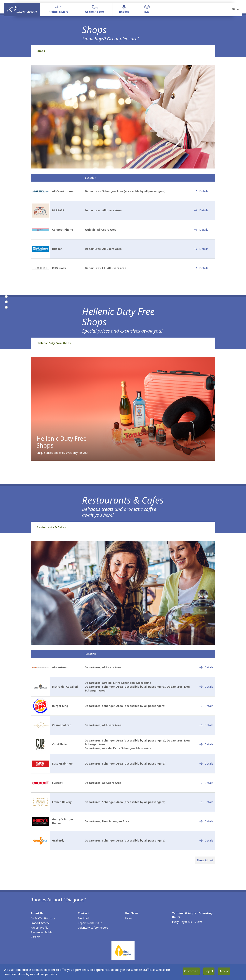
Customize (191, 971)
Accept (224, 971)
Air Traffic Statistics (43, 918)
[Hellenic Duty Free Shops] (6, 302)
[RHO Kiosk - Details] (201, 268)
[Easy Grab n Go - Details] (206, 764)
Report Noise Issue (90, 923)
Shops (41, 51)
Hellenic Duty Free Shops (54, 343)
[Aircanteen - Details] (206, 667)
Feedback (84, 918)
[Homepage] (22, 9)
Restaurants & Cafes (51, 527)
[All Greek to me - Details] (201, 191)
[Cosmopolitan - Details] (206, 725)
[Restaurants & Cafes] (6, 307)
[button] (236, 10)
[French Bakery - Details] (206, 802)
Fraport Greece (40, 923)
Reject (209, 971)
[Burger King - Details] (206, 706)
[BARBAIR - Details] (201, 210)
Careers (36, 937)
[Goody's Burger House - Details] (206, 821)
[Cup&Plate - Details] (206, 744)
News (128, 918)
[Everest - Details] (206, 783)
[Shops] (6, 297)
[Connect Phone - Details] (201, 230)
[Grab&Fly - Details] (206, 841)
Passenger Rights (42, 932)
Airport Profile (39, 928)
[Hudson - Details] (201, 249)
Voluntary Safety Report (93, 928)
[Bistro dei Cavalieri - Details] (206, 687)
